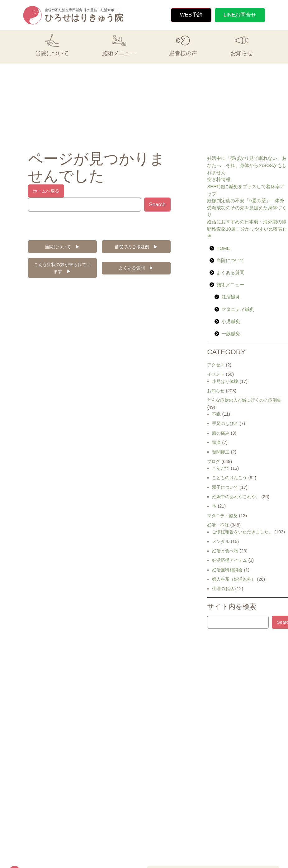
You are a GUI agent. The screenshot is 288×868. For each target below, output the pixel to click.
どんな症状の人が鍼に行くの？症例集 (244, 400)
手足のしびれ (225, 423)
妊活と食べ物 (225, 551)
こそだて (221, 468)
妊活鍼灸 (231, 297)
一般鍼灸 (231, 334)
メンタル (221, 541)
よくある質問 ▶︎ (136, 268)
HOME (223, 248)
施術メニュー (230, 285)
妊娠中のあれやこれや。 (236, 497)
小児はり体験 (225, 381)
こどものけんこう (229, 478)
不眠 (216, 414)
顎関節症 (221, 452)
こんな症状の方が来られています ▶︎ (62, 268)
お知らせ (216, 391)
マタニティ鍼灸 (238, 309)
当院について (230, 260)
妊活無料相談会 (227, 570)
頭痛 (216, 442)
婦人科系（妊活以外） (234, 579)
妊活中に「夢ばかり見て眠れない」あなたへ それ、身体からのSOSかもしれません (247, 165)
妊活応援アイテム (229, 560)
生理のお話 (223, 589)
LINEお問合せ (240, 15)
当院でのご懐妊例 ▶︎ (136, 247)
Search (157, 205)
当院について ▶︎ (62, 247)
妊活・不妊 (218, 525)
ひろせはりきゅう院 (84, 18)
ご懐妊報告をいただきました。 (243, 532)
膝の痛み (221, 433)
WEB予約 (191, 15)
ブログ (214, 461)
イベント (216, 374)
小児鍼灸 (231, 322)
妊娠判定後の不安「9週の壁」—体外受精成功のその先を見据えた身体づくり (247, 208)
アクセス (216, 365)
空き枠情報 (219, 179)
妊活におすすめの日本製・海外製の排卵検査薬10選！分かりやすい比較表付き (247, 229)
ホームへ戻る (46, 191)
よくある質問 (230, 273)
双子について (225, 487)
